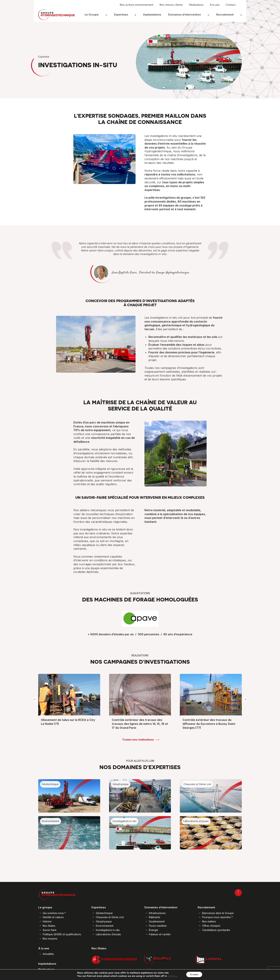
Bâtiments (155, 917)
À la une (215, 7)
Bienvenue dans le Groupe (218, 913)
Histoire (47, 921)
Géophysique (104, 921)
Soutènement (157, 921)
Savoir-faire (50, 930)
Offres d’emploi (211, 926)
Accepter (194, 974)
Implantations (159, 16)
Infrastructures (157, 913)
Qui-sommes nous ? (54, 913)
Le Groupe (107, 16)
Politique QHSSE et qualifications (62, 934)
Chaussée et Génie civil (110, 917)
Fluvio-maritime (158, 926)
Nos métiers (209, 921)
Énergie (153, 930)
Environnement (105, 926)
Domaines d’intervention (193, 16)
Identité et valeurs (53, 917)
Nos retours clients (171, 7)
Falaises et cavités (160, 934)
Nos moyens (50, 939)
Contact (231, 7)
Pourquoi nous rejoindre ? (217, 917)
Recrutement (230, 16)
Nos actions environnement (136, 7)
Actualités (48, 954)
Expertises (132, 16)
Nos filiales (49, 926)
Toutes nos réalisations (138, 739)
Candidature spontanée (216, 930)
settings (170, 976)
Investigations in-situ (108, 930)
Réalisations (196, 7)
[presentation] (35, 700)
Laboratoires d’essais (108, 934)
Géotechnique (104, 913)
